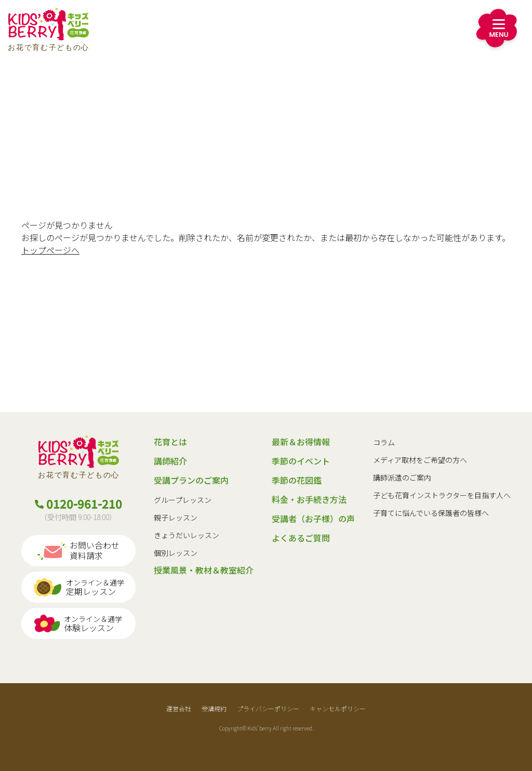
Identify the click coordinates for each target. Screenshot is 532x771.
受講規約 (214, 708)
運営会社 (179, 708)
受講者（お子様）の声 (313, 519)
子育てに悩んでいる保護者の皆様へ (431, 513)
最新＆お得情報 (301, 442)
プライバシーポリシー (268, 708)
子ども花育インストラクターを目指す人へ (442, 495)
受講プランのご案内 (191, 480)
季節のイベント (301, 461)
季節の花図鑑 (297, 480)
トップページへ (50, 250)
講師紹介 (170, 461)
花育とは (170, 442)
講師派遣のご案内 (402, 477)
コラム (384, 442)
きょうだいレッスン (187, 535)
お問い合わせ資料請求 (78, 551)
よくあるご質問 (301, 538)
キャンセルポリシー (338, 708)
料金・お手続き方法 (309, 499)
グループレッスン (183, 500)
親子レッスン (176, 517)
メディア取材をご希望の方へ (420, 460)
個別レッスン (176, 553)
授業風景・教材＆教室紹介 (204, 570)
